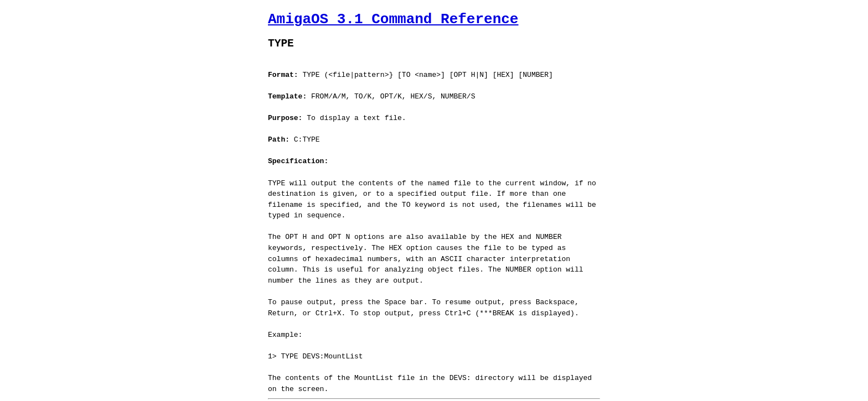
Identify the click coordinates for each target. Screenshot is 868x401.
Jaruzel (431, 391)
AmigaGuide (348, 391)
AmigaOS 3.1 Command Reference (393, 19)
